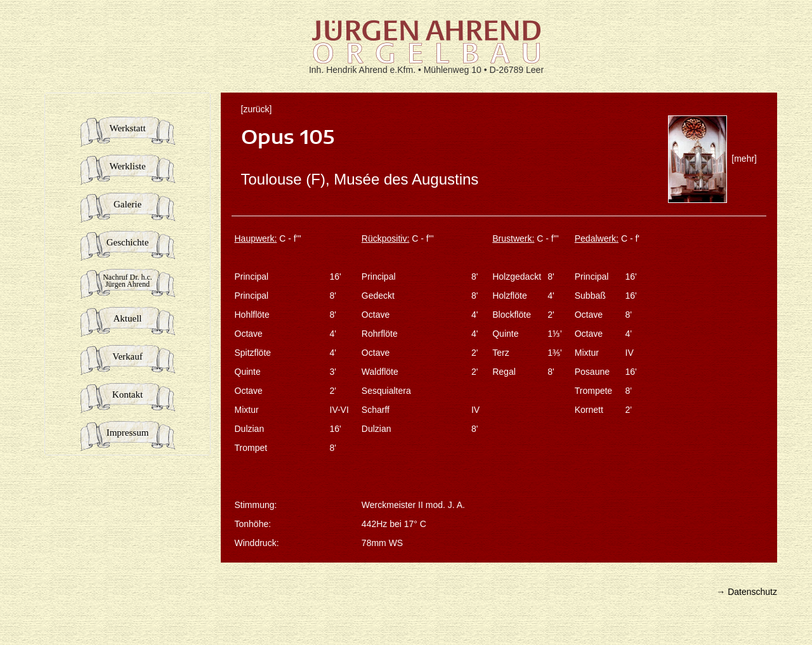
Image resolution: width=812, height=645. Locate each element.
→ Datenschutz (747, 592)
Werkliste (127, 166)
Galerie (128, 204)
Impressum (128, 433)
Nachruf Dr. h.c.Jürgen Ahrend (128, 281)
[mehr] (712, 159)
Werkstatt (127, 128)
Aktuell (128, 318)
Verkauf (127, 356)
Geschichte (128, 242)
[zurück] (257, 109)
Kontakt (128, 394)
